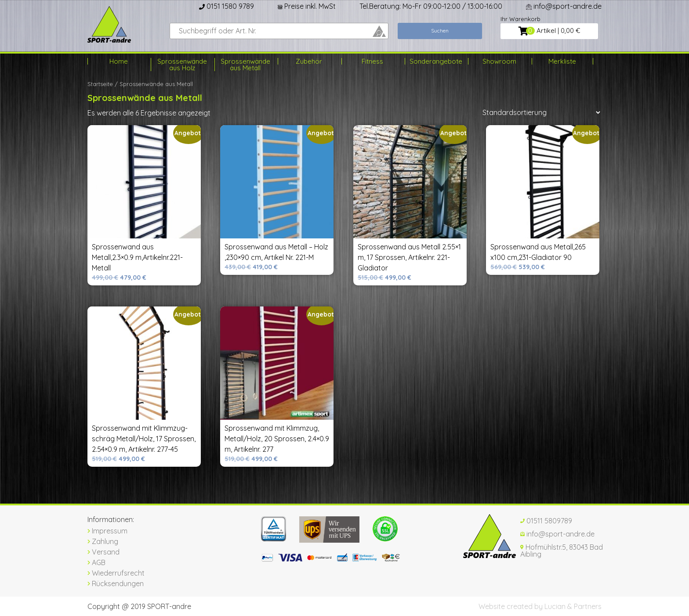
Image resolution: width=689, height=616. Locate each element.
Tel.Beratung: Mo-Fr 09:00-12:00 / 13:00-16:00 (431, 6)
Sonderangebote (436, 61)
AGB (96, 562)
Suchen (440, 31)
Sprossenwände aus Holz (182, 65)
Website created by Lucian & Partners (540, 606)
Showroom (499, 61)
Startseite (100, 84)
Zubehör (309, 61)
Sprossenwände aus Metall (245, 65)
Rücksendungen (116, 584)
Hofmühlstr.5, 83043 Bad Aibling (562, 551)
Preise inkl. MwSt (307, 6)
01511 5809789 (546, 521)
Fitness (372, 61)
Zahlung (103, 541)
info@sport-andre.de (564, 6)
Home (119, 61)
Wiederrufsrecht (116, 573)
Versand (103, 552)
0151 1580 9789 (227, 6)
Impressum (107, 531)
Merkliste (562, 61)
